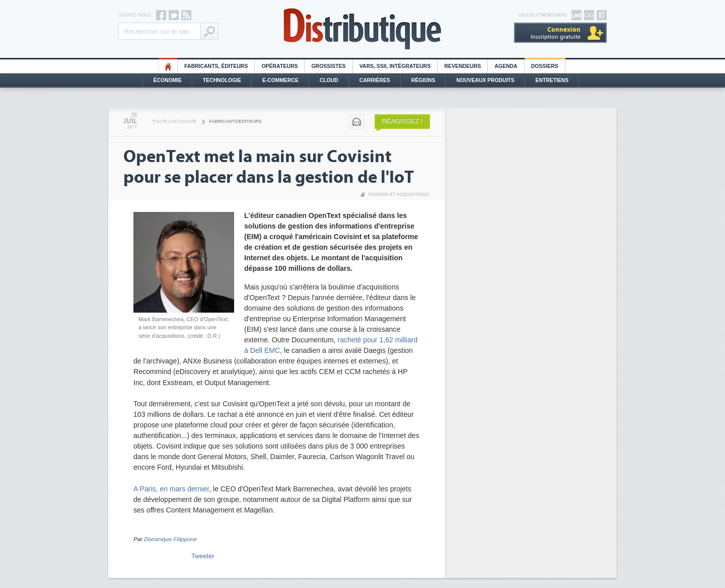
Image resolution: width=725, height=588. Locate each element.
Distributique (362, 29)
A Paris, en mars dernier (171, 489)
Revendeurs (462, 66)
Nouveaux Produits (485, 80)
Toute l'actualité (174, 121)
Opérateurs (279, 66)
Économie (168, 80)
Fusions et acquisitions (399, 194)
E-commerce (280, 80)
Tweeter (203, 556)
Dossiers (545, 66)
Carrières (375, 80)
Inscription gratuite (556, 33)
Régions (423, 80)
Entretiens (552, 80)
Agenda (506, 66)
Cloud (329, 80)
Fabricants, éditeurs (216, 66)
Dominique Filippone (170, 539)
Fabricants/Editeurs (236, 121)
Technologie (222, 80)
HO (168, 66)
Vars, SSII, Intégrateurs (395, 66)
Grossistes (328, 66)
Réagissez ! (402, 121)
